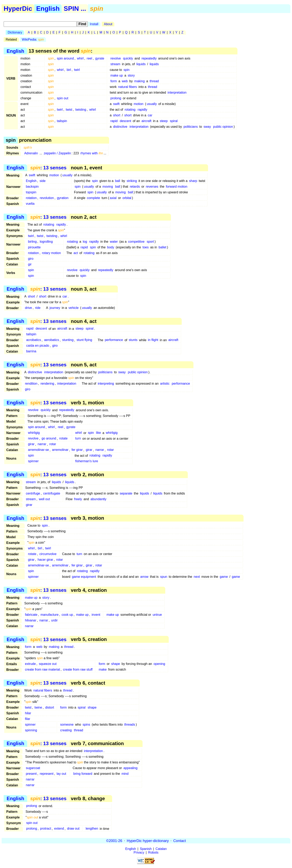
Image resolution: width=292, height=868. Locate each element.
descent (126, 121)
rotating (130, 110)
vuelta (30, 204)
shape (116, 664)
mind (125, 774)
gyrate (100, 58)
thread (154, 81)
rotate (63, 439)
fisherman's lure (87, 461)
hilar (28, 713)
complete (94, 198)
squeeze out (48, 664)
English (48, 9)
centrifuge (33, 493)
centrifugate (52, 493)
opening (159, 664)
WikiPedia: (33, 40)
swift (116, 104)
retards (135, 187)
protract (46, 829)
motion (138, 104)
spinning (31, 730)
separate (126, 493)
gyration (63, 198)
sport (150, 242)
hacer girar (45, 560)
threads (130, 725)
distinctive (120, 127)
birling (32, 242)
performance (114, 340)
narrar (42, 444)
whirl (80, 58)
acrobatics (34, 340)
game (224, 577)
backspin (32, 187)
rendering (47, 384)
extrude (30, 664)
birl (69, 70)
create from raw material (42, 669)
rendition (31, 384)
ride (38, 308)
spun (164, 577)
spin (126, 70)
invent (96, 615)
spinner (33, 461)
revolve (116, 58)
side (42, 181)
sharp (193, 181)
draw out (73, 829)
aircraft (147, 121)
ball (118, 181)
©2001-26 (114, 841)
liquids (141, 64)
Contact (179, 841)
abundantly (98, 499)
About (108, 24)
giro (31, 259)
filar (28, 719)
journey (55, 308)
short (117, 115)
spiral (174, 121)
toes (146, 247)
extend (59, 829)
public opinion (223, 127)
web (125, 81)
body (111, 247)
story (131, 75)
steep (164, 121)
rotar (53, 444)
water (114, 242)
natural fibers (128, 87)
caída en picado (38, 346)
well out (44, 499)
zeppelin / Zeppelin (57, 153)
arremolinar (60, 450)
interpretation (177, 93)
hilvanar (31, 620)
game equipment (84, 577)
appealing (130, 768)
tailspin (62, 121)
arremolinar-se (38, 450)
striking (132, 181)
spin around (65, 58)
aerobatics (52, 340)
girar (31, 444)
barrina (31, 351)
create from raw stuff (78, 669)
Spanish (146, 849)
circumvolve (48, 554)
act (76, 253)
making (140, 81)
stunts (133, 340)
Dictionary (15, 32)
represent (47, 774)
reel (90, 58)
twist (69, 110)
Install (94, 24)
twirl (77, 70)
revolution (47, 198)
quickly (128, 58)
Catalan (161, 849)
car (150, 115)
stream (115, 64)
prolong (116, 98)
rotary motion (51, 253)
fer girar (77, 450)
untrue (157, 615)
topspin (31, 192)
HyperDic (18, 9)
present (31, 774)
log (85, 242)
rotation (31, 198)
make (103, 669)
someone (67, 725)
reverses (152, 187)
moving (108, 187)
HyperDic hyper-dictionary (148, 841)
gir (30, 264)
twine (38, 707)
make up (116, 75)
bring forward (83, 774)
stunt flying (84, 340)
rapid (114, 121)
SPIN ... (75, 9)
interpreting (106, 384)
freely (78, 499)
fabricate (31, 615)
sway (207, 127)
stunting (68, 340)
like (99, 433)
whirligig (34, 433)
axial (113, 198)
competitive (136, 242)
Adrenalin (31, 153)
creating (66, 730)
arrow (144, 577)
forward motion (177, 187)
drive (28, 308)
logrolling (46, 242)
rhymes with (92, 153)
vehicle (74, 308)
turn (78, 439)
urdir (54, 620)
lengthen (92, 829)
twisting (81, 110)
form (114, 81)
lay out (61, 774)
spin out (63, 98)
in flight (153, 340)
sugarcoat (33, 768)
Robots (153, 852)
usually (152, 104)
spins (86, 725)
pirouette (34, 247)
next (197, 577)
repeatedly (149, 58)
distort (50, 707)
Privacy (139, 852)
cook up (67, 615)
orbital (127, 198)
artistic (165, 384)
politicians (191, 127)
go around (49, 439)
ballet (162, 247)
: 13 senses (48, 168)
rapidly (142, 110)
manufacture (50, 615)
